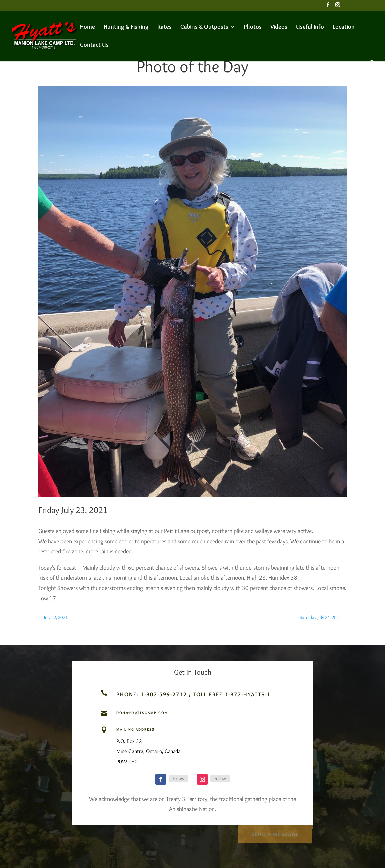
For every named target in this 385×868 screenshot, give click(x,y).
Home (87, 27)
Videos (279, 27)
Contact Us (94, 45)
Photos (253, 27)
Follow (179, 778)
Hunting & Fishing (126, 27)
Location (344, 27)
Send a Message (275, 833)
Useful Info (310, 27)
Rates (165, 27)
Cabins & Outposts (204, 27)
